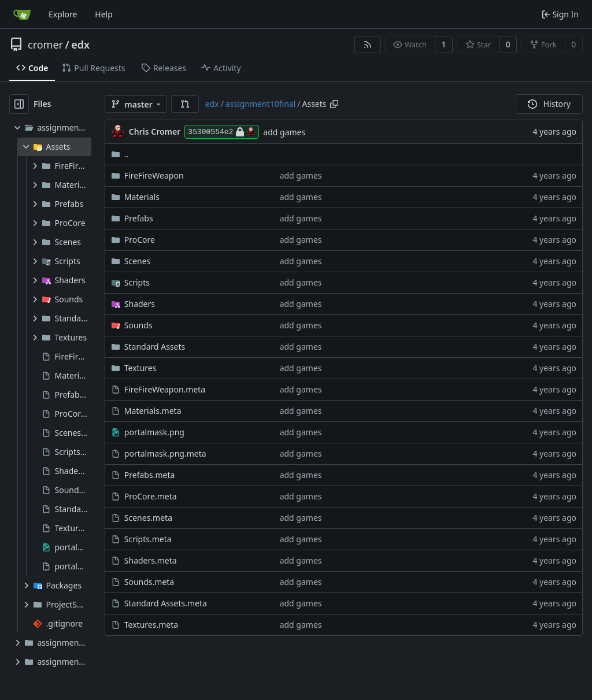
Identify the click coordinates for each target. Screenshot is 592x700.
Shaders (140, 304)
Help (104, 14)
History (549, 104)
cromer (45, 45)
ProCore (140, 240)
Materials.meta (153, 411)
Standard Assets (155, 347)
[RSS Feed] (368, 45)
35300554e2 (222, 132)
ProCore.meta (151, 496)
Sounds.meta (149, 582)
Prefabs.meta (150, 475)
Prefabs (139, 218)
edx (80, 45)
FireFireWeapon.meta (165, 389)
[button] (185, 104)
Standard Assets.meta (166, 603)
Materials (142, 197)
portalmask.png (154, 432)
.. (120, 154)
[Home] (22, 14)
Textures (140, 368)
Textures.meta (151, 625)
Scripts (137, 282)
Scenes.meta (148, 518)
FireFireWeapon (154, 175)
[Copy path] (334, 104)
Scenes (138, 261)
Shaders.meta (151, 560)
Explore (63, 14)
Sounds (138, 325)
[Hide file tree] (19, 104)
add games (284, 132)
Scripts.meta (148, 539)
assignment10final (260, 104)
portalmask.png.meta (165, 453)
